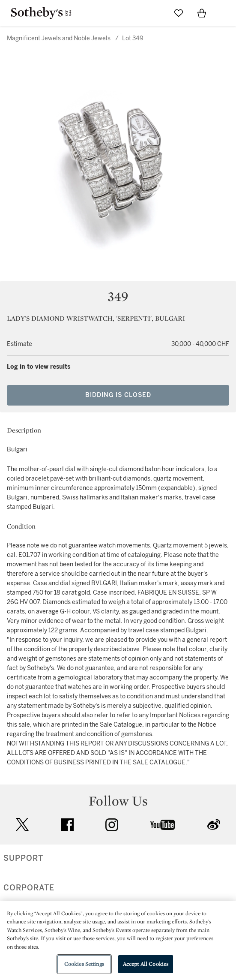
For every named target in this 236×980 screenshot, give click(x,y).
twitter (22, 825)
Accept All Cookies (146, 964)
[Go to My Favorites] (179, 13)
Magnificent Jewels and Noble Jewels (59, 38)
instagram (112, 825)
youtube (163, 825)
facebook (67, 825)
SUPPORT (23, 858)
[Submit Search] (155, 13)
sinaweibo (214, 825)
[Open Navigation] (225, 13)
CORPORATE (29, 888)
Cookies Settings (84, 964)
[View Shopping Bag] (202, 13)
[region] (118, 940)
